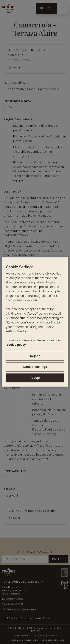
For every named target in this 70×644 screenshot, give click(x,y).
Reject (35, 356)
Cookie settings (35, 367)
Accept (35, 378)
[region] (35, 322)
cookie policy (16, 345)
